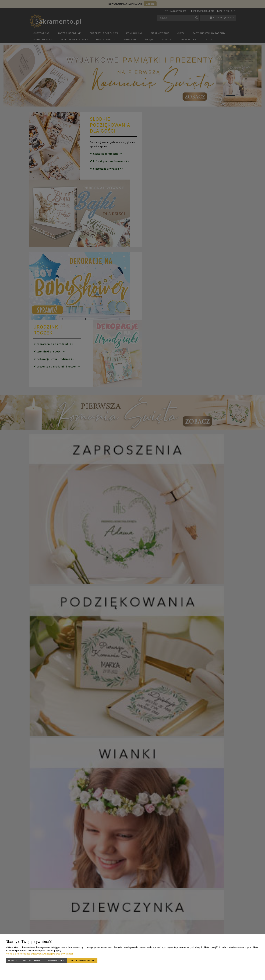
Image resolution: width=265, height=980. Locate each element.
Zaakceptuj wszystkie (82, 961)
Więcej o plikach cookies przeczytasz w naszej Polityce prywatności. (39, 954)
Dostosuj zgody (55, 961)
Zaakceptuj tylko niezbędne (24, 961)
